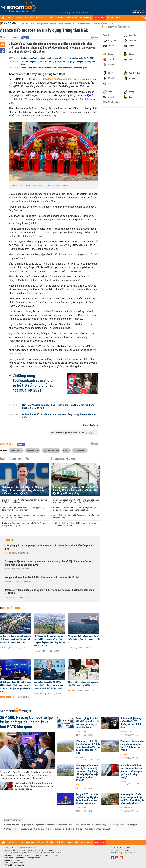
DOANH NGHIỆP (86, 18)
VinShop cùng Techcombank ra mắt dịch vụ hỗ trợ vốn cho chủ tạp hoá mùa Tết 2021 (58, 58)
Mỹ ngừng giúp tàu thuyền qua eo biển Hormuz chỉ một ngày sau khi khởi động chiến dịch (49, 547)
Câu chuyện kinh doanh (44, 24)
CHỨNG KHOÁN (72, 18)
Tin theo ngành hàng (117, 27)
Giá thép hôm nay (11, 829)
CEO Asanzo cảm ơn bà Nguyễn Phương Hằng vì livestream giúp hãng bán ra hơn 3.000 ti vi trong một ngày (23, 490)
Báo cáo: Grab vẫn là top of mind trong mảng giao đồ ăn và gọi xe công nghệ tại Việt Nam (76, 509)
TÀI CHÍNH (50, 18)
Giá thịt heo (39, 829)
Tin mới (11, 540)
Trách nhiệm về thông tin (14, 865)
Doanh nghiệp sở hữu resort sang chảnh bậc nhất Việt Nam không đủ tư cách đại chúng (132, 799)
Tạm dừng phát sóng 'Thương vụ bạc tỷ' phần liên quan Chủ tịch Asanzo (24, 517)
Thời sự (8, 597)
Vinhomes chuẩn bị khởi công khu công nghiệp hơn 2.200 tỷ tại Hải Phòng (132, 746)
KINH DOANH (100, 18)
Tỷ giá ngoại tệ (27, 825)
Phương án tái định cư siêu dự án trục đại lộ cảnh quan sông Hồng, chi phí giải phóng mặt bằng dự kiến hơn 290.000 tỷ (50, 641)
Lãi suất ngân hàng (116, 825)
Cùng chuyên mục (65, 459)
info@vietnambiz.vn (18, 863)
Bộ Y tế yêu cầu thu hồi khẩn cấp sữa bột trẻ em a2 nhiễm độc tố (76, 517)
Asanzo (66, 450)
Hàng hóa (8, 582)
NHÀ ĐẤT (60, 18)
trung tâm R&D (32, 450)
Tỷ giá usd (40, 825)
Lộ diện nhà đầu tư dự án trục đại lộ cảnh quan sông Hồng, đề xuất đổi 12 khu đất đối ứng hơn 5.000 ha (16, 639)
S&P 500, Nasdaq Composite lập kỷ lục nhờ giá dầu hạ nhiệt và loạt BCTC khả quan (26, 722)
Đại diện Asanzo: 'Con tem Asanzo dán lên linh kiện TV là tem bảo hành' (25, 501)
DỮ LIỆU (110, 18)
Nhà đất (3, 648)
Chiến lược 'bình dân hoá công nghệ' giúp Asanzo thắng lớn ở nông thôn (24, 524)
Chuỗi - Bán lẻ (100, 24)
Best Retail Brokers (74, 829)
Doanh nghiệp (6, 697)
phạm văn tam (16, 450)
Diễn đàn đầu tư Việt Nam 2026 (97, 829)
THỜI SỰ (10, 18)
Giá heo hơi (74, 825)
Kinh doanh (9, 23)
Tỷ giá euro (62, 825)
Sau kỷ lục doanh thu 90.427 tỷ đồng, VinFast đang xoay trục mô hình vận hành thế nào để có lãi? (76, 501)
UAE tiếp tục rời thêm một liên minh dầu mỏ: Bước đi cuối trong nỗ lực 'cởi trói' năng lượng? (34, 786)
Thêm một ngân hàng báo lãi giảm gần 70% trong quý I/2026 (83, 684)
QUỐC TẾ (39, 18)
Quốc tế (8, 553)
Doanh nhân (83, 24)
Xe (112, 24)
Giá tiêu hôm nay (99, 825)
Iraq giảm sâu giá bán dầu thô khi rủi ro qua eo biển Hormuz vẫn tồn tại (42, 577)
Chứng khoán (126, 732)
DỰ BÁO (19, 18)
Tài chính (72, 691)
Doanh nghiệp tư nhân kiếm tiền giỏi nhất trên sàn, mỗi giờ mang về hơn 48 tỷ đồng (87, 723)
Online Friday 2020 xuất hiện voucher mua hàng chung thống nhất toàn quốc (54, 68)
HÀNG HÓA (29, 18)
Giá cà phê (85, 825)
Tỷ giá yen (51, 825)
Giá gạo (49, 829)
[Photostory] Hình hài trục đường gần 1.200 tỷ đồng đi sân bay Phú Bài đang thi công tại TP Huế (49, 592)
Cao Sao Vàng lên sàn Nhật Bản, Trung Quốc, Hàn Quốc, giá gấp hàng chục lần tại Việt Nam (58, 63)
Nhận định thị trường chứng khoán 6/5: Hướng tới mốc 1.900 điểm (131, 723)
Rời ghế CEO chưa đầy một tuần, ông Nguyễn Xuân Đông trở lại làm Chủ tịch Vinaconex (87, 799)
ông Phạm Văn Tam (51, 450)
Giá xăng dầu (132, 825)
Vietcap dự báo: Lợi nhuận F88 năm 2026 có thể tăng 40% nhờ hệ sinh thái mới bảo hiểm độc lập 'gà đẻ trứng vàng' (75, 490)
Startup (24, 24)
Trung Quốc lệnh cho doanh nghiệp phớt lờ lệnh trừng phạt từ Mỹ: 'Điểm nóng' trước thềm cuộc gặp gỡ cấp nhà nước (48, 563)
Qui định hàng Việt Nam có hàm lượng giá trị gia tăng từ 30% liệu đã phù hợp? (24, 509)
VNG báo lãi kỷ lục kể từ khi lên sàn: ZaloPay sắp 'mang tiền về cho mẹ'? (75, 524)
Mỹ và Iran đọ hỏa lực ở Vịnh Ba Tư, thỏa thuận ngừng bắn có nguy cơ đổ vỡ (84, 639)
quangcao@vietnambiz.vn (127, 853)
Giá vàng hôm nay (11, 825)
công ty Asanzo (80, 450)
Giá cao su (59, 829)
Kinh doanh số (66, 24)
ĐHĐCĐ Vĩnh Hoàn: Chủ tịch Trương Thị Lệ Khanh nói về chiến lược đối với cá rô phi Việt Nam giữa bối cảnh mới (16, 687)
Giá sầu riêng (26, 829)
